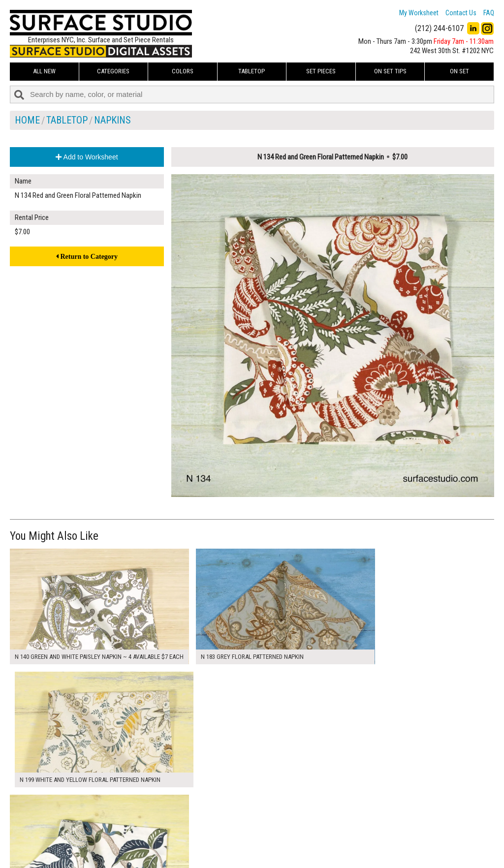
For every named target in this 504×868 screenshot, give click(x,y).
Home (27, 120)
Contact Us (461, 13)
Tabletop (252, 71)
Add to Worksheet (87, 157)
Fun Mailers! (195, 851)
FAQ (489, 13)
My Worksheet (419, 13)
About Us (192, 829)
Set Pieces (321, 71)
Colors (183, 71)
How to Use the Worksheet (216, 818)
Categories (113, 71)
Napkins (112, 120)
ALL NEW (44, 71)
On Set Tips (390, 71)
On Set (459, 71)
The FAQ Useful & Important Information (234, 840)
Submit (355, 840)
